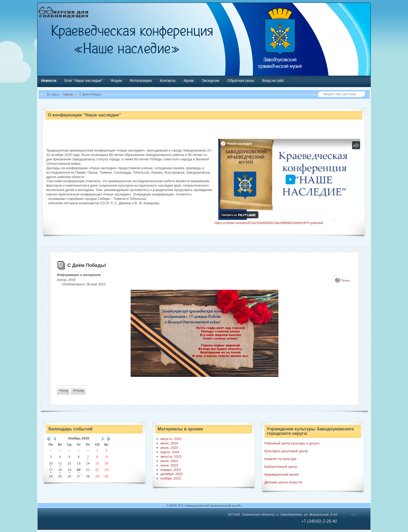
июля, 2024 (169, 443)
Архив (189, 81)
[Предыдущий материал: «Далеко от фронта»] (63, 390)
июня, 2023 (169, 465)
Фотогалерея (141, 81)
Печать (345, 280)
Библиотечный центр (281, 467)
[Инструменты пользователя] (335, 277)
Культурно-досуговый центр (286, 451)
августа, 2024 (171, 439)
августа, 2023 (171, 457)
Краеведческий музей (281, 474)
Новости (49, 81)
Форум (116, 81)
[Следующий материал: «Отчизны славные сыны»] (78, 390)
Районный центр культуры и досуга (292, 443)
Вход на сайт (273, 81)
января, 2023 (171, 470)
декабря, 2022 (172, 474)
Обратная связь (241, 81)
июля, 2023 (169, 461)
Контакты (168, 81)
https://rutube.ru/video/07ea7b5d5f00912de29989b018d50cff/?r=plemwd (269, 223)
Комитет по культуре (280, 459)
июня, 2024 (169, 448)
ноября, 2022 (171, 478)
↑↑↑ (354, 514)
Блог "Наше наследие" (84, 81)
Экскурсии (211, 81)
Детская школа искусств (283, 482)
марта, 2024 (170, 452)
